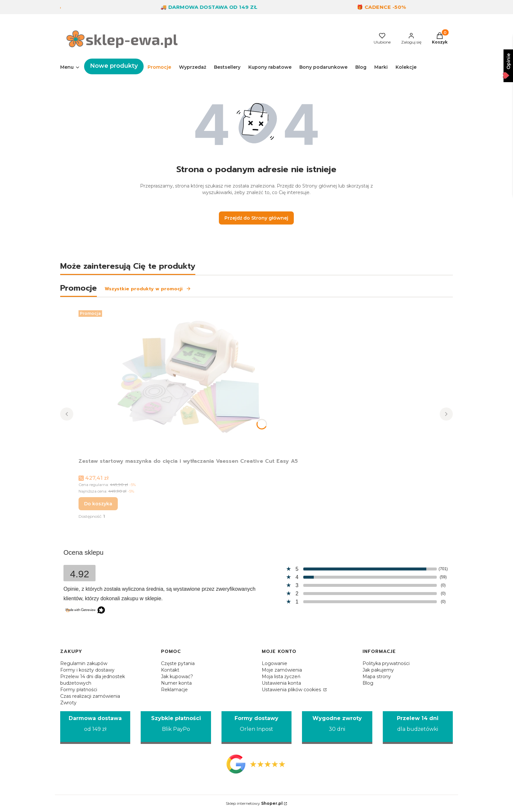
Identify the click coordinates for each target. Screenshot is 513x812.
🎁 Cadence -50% (387, 7)
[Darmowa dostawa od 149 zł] (95, 728)
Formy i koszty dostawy (87, 670)
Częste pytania (178, 663)
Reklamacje (174, 690)
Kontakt (170, 670)
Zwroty (68, 703)
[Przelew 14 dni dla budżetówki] (418, 728)
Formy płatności (79, 690)
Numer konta (176, 683)
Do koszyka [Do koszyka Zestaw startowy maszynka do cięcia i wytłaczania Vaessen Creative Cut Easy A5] (98, 504)
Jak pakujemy (378, 670)
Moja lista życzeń (281, 677)
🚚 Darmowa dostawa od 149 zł (215, 7)
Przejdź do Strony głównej (256, 218)
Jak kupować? (177, 677)
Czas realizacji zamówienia (90, 696)
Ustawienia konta (281, 683)
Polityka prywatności (386, 663)
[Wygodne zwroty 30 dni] (337, 728)
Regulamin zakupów (84, 663)
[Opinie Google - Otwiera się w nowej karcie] (256, 764)
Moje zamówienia (282, 670)
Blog (368, 683)
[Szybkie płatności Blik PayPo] (176, 728)
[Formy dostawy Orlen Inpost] (256, 728)
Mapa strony (377, 677)
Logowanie (274, 663)
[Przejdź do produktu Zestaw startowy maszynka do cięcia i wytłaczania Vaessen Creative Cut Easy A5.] (188, 381)
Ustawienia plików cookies (292, 690)
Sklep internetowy (254, 803)
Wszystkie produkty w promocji (148, 289)
